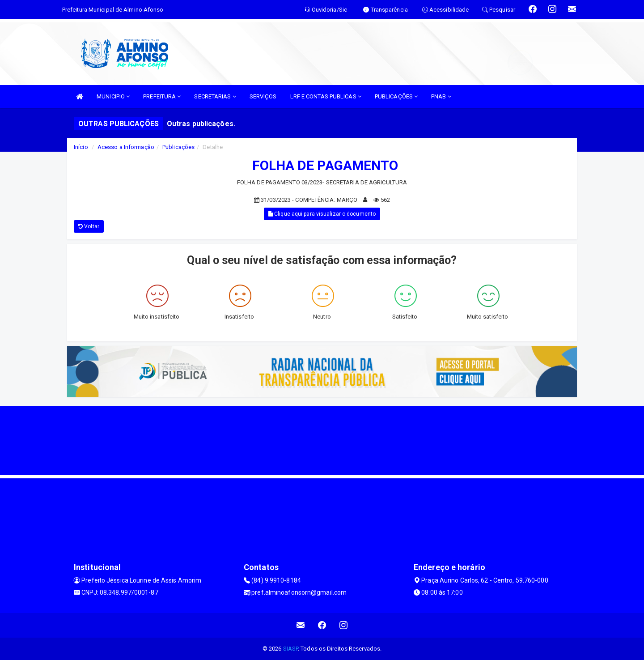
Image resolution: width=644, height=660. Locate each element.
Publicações (178, 147)
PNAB (441, 96)
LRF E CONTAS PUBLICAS (326, 96)
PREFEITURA (162, 96)
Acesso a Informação (126, 147)
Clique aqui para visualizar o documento (322, 214)
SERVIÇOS (263, 96)
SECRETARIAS (215, 96)
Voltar (89, 226)
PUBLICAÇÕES (396, 96)
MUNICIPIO (113, 96)
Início (81, 147)
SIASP (291, 649)
